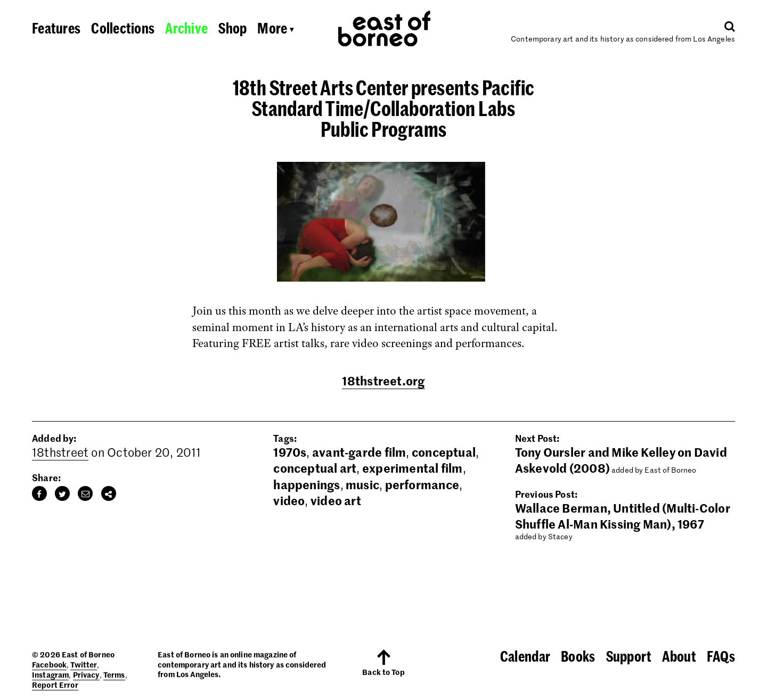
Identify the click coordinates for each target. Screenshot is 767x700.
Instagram (50, 674)
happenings (307, 484)
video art (336, 500)
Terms (114, 674)
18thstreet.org (383, 381)
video (289, 500)
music (362, 484)
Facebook (49, 664)
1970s (290, 452)
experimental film (413, 468)
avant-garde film (359, 452)
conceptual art (315, 468)
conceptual (444, 452)
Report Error (55, 685)
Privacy (86, 674)
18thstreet (60, 452)
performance (422, 484)
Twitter (84, 664)
